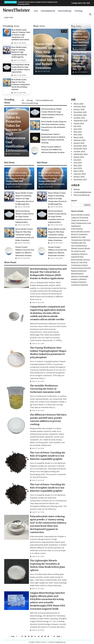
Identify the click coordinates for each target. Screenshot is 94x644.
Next (58, 636)
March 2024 (78, 171)
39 (29, 636)
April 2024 (78, 168)
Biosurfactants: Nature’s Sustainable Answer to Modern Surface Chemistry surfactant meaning (80, 279)
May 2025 (78, 132)
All (23, 100)
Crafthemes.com (61, 642)
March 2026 (78, 104)
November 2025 (80, 115)
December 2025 (80, 112)
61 (54, 636)
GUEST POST (9, 18)
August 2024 (79, 157)
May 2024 (78, 165)
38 (25, 636)
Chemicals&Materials (48, 11)
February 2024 (80, 174)
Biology (30, 100)
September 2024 (81, 154)
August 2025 (79, 123)
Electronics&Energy (65, 11)
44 (45, 636)
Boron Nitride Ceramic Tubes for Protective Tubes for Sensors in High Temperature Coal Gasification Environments (21, 35)
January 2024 (79, 177)
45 (48, 636)
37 (22, 636)
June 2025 (78, 129)
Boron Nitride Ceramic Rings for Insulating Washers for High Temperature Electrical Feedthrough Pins (19, 52)
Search (74, 201)
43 (42, 636)
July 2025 (77, 126)
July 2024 (77, 160)
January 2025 (79, 143)
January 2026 (79, 109)
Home (36, 11)
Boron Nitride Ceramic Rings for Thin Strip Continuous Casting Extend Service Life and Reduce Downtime (21, 84)
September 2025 (81, 120)
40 (32, 636)
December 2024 (80, 146)
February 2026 (80, 106)
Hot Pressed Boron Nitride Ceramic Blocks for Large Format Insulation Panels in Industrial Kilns (81, 251)
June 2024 (78, 162)
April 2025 (78, 134)
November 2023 (80, 179)
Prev (13, 636)
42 (39, 636)
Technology (78, 11)
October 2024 (79, 151)
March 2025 (78, 137)
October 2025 (79, 118)
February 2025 (80, 140)
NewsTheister (16, 10)
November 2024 (80, 148)
